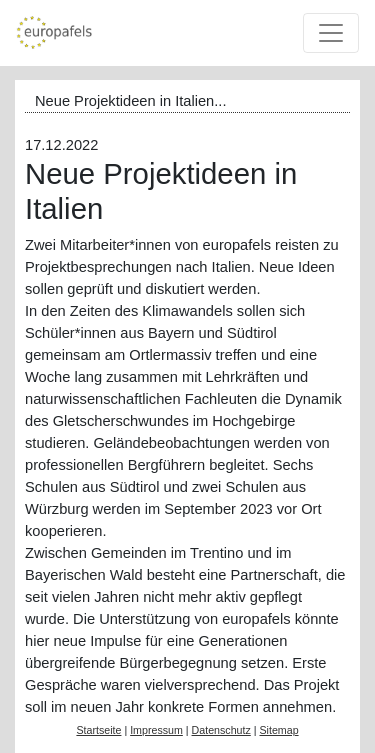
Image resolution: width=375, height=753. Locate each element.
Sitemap (278, 730)
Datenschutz (221, 730)
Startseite (98, 730)
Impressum (156, 730)
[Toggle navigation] (331, 33)
